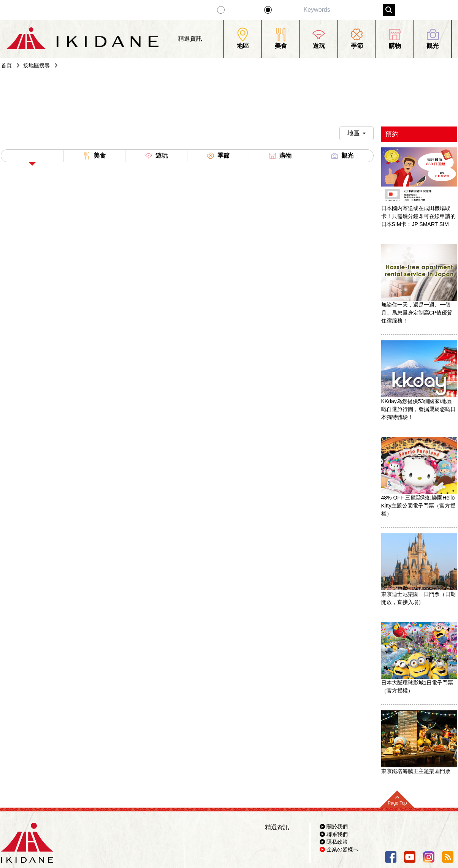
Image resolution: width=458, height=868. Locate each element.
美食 (94, 156)
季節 (218, 156)
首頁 (6, 65)
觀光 (342, 156)
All (32, 157)
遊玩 (156, 156)
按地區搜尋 (36, 65)
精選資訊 (241, 10)
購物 (280, 156)
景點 (282, 10)
